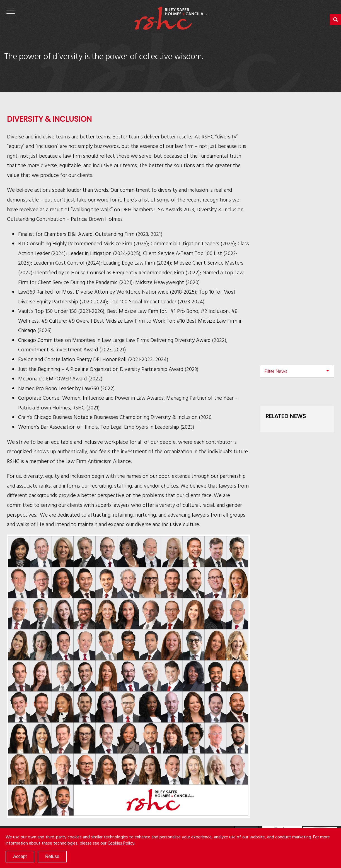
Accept (20, 856)
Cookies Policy (121, 843)
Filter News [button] (276, 371)
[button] (335, 20)
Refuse (52, 856)
